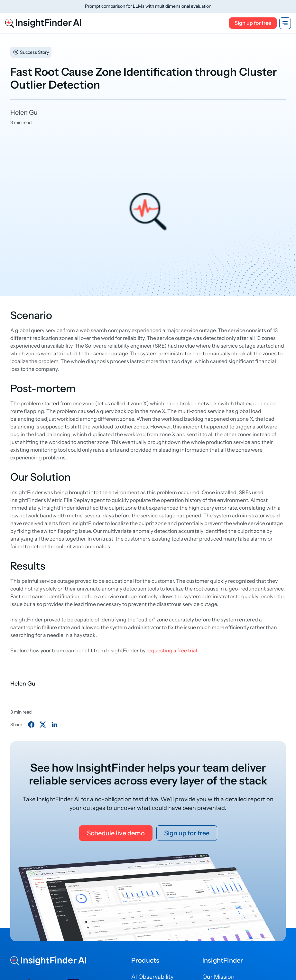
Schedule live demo (116, 833)
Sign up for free (253, 23)
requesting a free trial (172, 650)
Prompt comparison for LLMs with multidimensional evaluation (148, 6)
